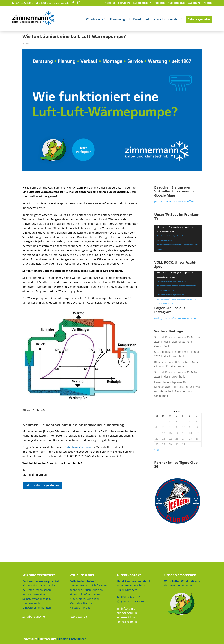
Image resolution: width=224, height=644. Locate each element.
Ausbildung (194, 3)
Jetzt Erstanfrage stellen (42, 485)
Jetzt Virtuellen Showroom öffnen (175, 201)
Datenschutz (48, 639)
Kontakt (208, 3)
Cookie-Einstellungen (73, 639)
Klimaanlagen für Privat (126, 19)
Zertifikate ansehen (34, 617)
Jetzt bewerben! (79, 617)
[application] (178, 238)
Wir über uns (94, 19)
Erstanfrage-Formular (78, 447)
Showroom (124, 3)
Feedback (159, 3)
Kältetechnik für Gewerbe (162, 19)
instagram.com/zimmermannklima (176, 318)
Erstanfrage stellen (199, 19)
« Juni (158, 450)
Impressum (30, 639)
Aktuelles (110, 3)
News (26, 43)
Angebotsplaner (176, 3)
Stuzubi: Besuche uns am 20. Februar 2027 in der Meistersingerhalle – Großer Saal (178, 342)
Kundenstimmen (142, 3)
